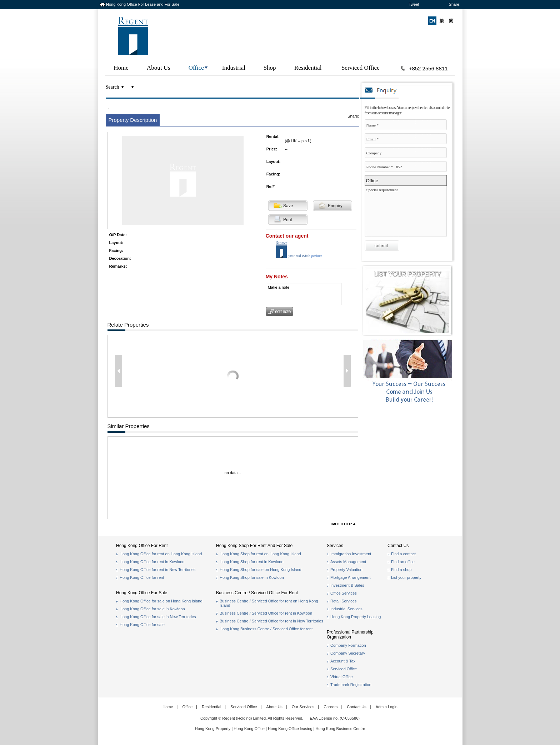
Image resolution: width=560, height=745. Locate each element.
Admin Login (387, 707)
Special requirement (407, 213)
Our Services (303, 707)
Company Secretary (348, 653)
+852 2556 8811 (428, 68)
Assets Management (348, 562)
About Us (159, 68)
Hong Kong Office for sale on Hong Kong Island (161, 601)
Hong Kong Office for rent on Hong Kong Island (161, 554)
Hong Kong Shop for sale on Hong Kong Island (261, 570)
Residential (308, 68)
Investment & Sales (347, 585)
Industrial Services (346, 609)
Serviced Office (361, 68)
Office (196, 68)
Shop (270, 68)
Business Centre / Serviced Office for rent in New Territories (271, 621)
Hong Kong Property (213, 729)
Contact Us (356, 707)
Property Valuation (346, 570)
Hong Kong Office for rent (142, 577)
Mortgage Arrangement (351, 577)
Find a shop (401, 570)
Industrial (234, 68)
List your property (406, 577)
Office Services (344, 593)
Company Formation (348, 645)
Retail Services (343, 601)
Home (121, 68)
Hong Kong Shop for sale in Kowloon (252, 577)
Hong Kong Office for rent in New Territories (157, 570)
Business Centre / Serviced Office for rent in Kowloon (266, 613)
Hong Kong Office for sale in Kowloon (152, 609)
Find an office (403, 562)
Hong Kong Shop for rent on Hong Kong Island (260, 554)
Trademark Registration (351, 685)
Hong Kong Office (249, 729)
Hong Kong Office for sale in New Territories (158, 617)
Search (112, 87)
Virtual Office (342, 677)
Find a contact (403, 554)
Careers (331, 707)
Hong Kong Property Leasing (356, 617)
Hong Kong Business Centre (341, 729)
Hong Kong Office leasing (291, 729)
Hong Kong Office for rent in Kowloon (152, 562)
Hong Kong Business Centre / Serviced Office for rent (266, 629)
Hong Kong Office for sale (142, 625)
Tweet (414, 4)
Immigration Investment (351, 554)
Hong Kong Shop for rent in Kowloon (252, 562)
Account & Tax (343, 661)
